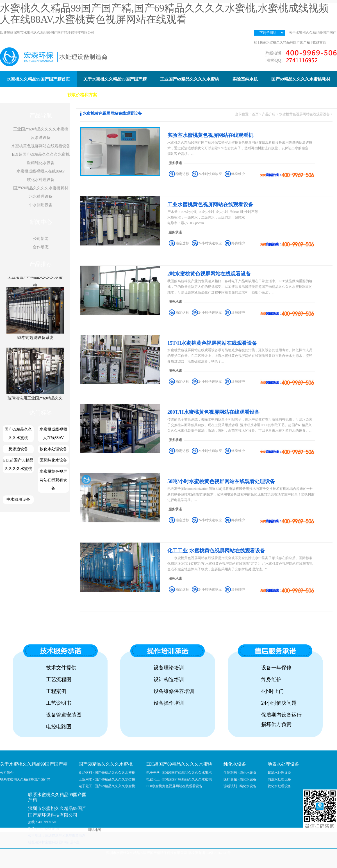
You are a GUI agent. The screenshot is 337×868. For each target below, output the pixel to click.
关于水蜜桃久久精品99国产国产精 (34, 764)
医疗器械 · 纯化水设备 (240, 779)
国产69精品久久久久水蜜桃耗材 (41, 188)
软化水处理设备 (41, 180)
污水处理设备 (41, 197)
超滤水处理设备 (279, 773)
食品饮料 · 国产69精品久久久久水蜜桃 (107, 773)
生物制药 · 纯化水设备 (240, 773)
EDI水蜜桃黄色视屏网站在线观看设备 (174, 786)
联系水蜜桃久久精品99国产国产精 (285, 42)
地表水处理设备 (283, 764)
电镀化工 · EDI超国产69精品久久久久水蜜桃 (179, 779)
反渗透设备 (41, 138)
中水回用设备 (41, 205)
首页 (255, 114)
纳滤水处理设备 (279, 779)
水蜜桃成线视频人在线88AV (41, 171)
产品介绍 (269, 114)
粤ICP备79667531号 (217, 853)
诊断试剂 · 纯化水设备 (240, 786)
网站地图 (94, 830)
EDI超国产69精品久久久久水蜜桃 (41, 154)
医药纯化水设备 (41, 163)
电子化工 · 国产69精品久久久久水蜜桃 (107, 786)
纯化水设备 (235, 764)
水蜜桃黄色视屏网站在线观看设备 (41, 146)
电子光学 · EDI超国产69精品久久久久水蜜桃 (179, 773)
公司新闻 (41, 239)
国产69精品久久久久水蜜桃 (18, 434)
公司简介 (7, 773)
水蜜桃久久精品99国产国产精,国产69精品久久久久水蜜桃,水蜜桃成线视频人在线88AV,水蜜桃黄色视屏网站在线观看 (164, 14)
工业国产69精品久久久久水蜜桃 (41, 129)
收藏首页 (319, 42)
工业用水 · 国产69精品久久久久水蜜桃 (107, 779)
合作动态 (41, 247)
